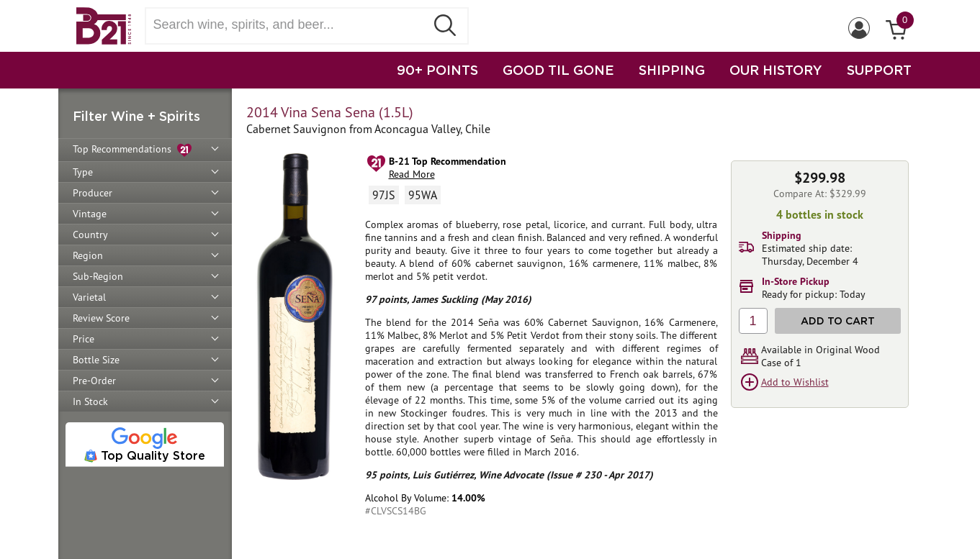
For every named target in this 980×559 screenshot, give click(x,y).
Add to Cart (838, 321)
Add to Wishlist (795, 382)
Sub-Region (98, 276)
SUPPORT (879, 70)
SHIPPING (672, 70)
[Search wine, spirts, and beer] (290, 25)
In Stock (90, 401)
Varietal (89, 297)
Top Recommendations (132, 150)
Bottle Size (96, 360)
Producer (93, 193)
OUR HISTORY (776, 70)
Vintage (90, 214)
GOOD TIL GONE (558, 70)
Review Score (101, 318)
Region (88, 255)
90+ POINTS (437, 70)
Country (90, 235)
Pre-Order (94, 381)
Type (83, 172)
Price (84, 339)
